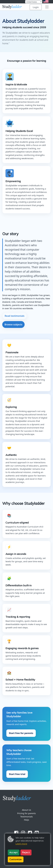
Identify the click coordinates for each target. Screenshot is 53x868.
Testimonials (27, 817)
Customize (16, 859)
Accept (14, 852)
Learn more (21, 844)
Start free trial (17, 774)
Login (36, 7)
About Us (26, 810)
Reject (26, 852)
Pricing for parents (26, 813)
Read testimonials (15, 316)
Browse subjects (13, 325)
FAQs (27, 820)
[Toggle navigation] (47, 7)
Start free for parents (21, 733)
